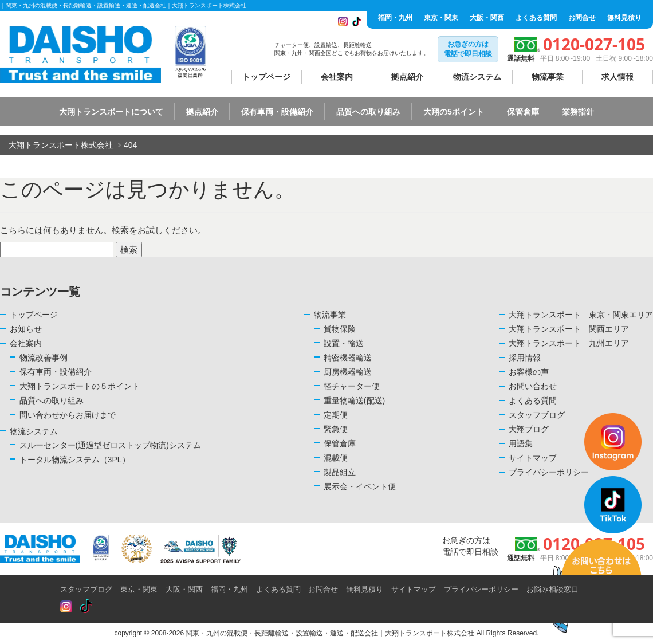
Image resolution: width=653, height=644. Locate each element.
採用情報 (525, 358)
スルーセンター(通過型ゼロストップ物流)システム (110, 445)
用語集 (521, 443)
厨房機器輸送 (348, 372)
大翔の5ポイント (454, 112)
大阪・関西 (487, 18)
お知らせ (26, 329)
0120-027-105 (594, 44)
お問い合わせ (533, 386)
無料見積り (624, 18)
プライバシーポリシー (481, 589)
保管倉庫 (523, 112)
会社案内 (337, 77)
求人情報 (617, 77)
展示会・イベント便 (360, 486)
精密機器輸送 (348, 358)
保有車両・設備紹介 (277, 112)
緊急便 (336, 429)
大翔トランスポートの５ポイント (80, 386)
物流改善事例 (44, 358)
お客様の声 (529, 372)
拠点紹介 (407, 77)
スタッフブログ (86, 589)
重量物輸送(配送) (354, 400)
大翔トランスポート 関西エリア (569, 329)
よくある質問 (536, 18)
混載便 (336, 458)
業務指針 (578, 112)
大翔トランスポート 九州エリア (569, 343)
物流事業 (548, 77)
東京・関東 (441, 18)
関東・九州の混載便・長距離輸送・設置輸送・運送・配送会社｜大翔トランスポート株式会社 (330, 633)
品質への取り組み (368, 112)
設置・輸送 (344, 343)
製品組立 (340, 472)
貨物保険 (340, 329)
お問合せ (582, 18)
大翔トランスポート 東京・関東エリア (581, 315)
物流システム (477, 77)
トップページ (266, 77)
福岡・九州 (395, 18)
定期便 (336, 415)
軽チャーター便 (352, 386)
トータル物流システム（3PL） (75, 460)
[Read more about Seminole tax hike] (66, 607)
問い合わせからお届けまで (68, 415)
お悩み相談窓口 (552, 589)
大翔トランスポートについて (111, 112)
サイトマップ (414, 589)
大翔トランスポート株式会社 (61, 145)
